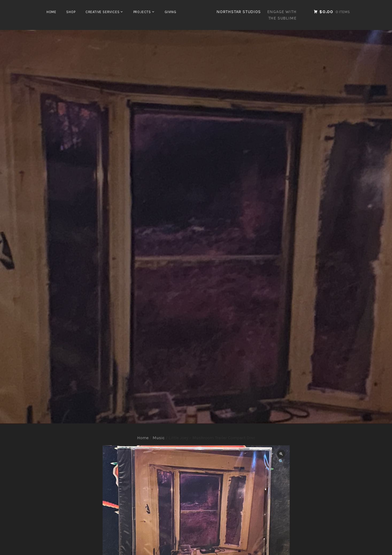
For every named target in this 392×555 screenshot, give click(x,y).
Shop (71, 12)
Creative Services (103, 12)
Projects (142, 12)
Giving (170, 12)
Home (51, 12)
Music (159, 438)
